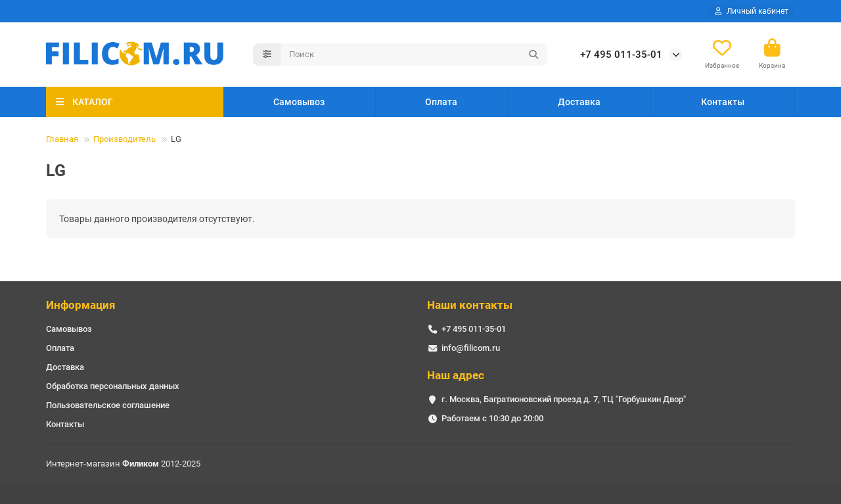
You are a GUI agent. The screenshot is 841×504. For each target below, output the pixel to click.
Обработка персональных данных (113, 386)
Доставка (579, 102)
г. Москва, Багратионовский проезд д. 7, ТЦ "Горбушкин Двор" (564, 399)
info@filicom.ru (471, 348)
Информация (81, 305)
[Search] (414, 55)
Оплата (441, 102)
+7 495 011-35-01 (621, 55)
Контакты (723, 102)
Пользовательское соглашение (108, 405)
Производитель (125, 139)
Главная (62, 139)
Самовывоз (299, 102)
